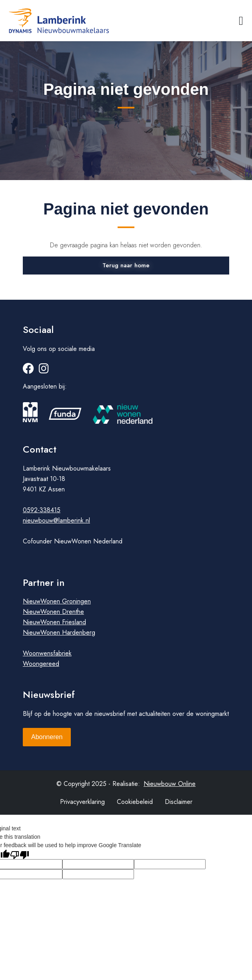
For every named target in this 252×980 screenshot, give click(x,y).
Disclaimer (179, 802)
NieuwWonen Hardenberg (59, 632)
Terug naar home (126, 265)
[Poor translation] (20, 854)
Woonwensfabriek (47, 653)
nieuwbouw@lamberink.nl (56, 520)
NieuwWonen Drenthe (53, 612)
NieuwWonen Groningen (57, 601)
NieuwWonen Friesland (54, 622)
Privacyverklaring (82, 802)
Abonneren (47, 737)
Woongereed (41, 664)
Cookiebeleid (135, 802)
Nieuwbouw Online (170, 784)
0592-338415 (42, 510)
